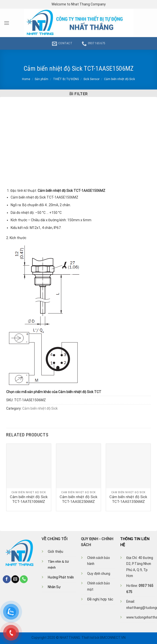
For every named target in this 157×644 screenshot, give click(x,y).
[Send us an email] (15, 579)
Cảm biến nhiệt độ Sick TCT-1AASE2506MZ (78, 499)
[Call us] (24, 579)
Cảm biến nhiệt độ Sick (119, 79)
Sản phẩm (41, 79)
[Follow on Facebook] (7, 579)
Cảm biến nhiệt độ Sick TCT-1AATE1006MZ (29, 499)
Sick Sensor (92, 79)
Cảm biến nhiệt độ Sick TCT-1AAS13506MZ (128, 499)
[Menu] (7, 23)
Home (26, 79)
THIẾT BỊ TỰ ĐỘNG (66, 79)
